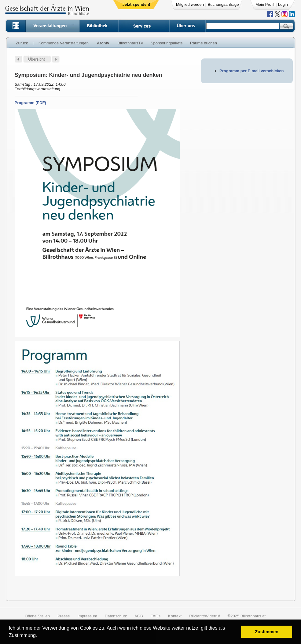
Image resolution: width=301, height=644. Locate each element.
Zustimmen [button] (267, 632)
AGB (139, 616)
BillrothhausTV (130, 43)
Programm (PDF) (30, 103)
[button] (39, 636)
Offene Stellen (37, 616)
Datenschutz (116, 616)
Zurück (22, 43)
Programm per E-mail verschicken (251, 71)
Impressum (87, 616)
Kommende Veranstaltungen (64, 43)
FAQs (156, 616)
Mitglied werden (190, 4)
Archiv (103, 43)
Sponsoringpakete (167, 43)
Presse (64, 616)
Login (283, 4)
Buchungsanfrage (223, 4)
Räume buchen (204, 43)
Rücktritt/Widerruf (204, 616)
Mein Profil (265, 4)
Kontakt (175, 616)
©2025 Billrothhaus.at (247, 616)
